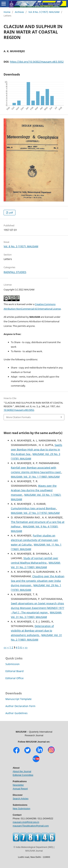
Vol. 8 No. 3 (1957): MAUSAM (44, 12)
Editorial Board (15, 671)
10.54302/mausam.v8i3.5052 (19, 410)
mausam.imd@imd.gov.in (26, 822)
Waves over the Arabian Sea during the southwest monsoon (34, 490)
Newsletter (18, 785)
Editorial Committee (23, 775)
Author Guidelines (17, 713)
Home (7, 12)
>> (26, 647)
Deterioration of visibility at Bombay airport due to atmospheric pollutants (32, 631)
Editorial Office (15, 678)
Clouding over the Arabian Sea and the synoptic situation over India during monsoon (38, 581)
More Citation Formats (18, 417)
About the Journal (22, 771)
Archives (19, 12)
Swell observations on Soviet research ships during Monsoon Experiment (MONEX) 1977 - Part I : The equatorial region (38, 608)
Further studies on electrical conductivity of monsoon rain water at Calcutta (34, 540)
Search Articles (21, 799)
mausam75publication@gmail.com (31, 826)
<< (5, 647)
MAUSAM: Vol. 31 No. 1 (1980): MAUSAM (35, 477)
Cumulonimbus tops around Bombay (34, 508)
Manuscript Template (18, 699)
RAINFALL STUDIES (15, 272)
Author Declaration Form (20, 706)
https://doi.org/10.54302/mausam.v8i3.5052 (37, 62)
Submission (13, 664)
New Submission (21, 809)
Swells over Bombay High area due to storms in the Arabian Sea (37, 449)
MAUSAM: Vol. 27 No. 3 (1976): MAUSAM (35, 513)
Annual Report (20, 789)
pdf (11, 213)
